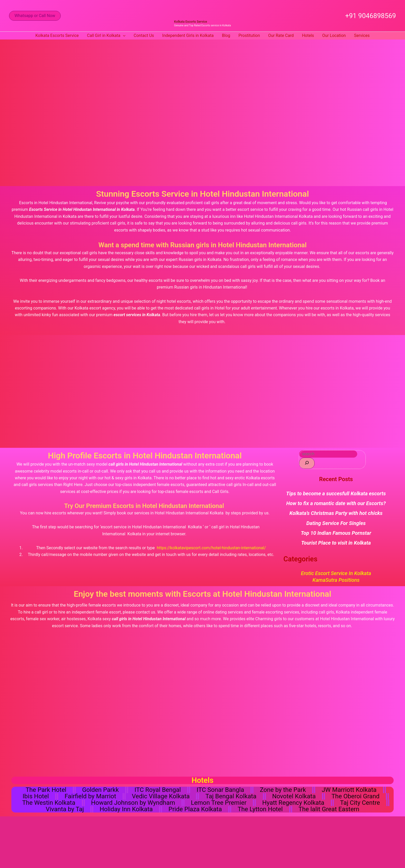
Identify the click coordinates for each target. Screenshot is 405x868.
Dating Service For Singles (336, 523)
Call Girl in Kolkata (106, 36)
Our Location (334, 35)
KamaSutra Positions (336, 580)
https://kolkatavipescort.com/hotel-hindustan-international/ (211, 548)
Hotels (308, 35)
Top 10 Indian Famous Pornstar (336, 533)
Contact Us (144, 35)
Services (362, 35)
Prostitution (249, 35)
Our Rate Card (281, 35)
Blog (226, 35)
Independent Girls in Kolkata (188, 35)
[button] (35, 16)
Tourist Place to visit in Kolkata (336, 543)
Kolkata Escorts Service (190, 22)
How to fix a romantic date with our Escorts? (336, 503)
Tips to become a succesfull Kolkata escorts (336, 493)
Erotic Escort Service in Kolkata (336, 573)
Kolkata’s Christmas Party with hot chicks (336, 513)
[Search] (307, 463)
